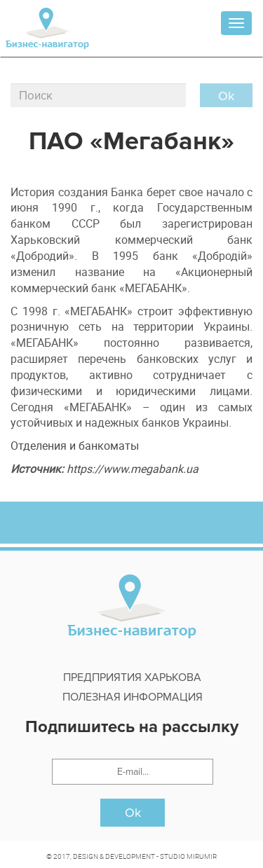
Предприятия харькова (132, 677)
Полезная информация (133, 697)
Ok (133, 813)
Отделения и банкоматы (75, 446)
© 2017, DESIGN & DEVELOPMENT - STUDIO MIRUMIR (131, 856)
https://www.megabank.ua (133, 469)
